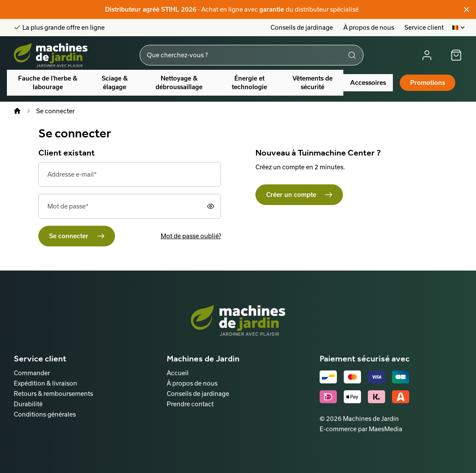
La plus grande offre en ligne (64, 28)
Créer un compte (291, 195)
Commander (32, 373)
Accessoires (368, 83)
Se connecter (69, 236)
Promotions (428, 83)
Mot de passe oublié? (191, 236)
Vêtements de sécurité (313, 83)
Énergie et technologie (249, 83)
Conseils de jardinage (302, 27)
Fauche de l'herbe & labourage (48, 83)
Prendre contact (190, 404)
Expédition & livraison (45, 383)
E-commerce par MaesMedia (361, 429)
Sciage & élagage (115, 83)
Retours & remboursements (53, 394)
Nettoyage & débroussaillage (179, 83)
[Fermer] (467, 9)
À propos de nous (369, 27)
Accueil (178, 373)
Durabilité (28, 404)
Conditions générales (45, 414)
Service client (424, 27)
